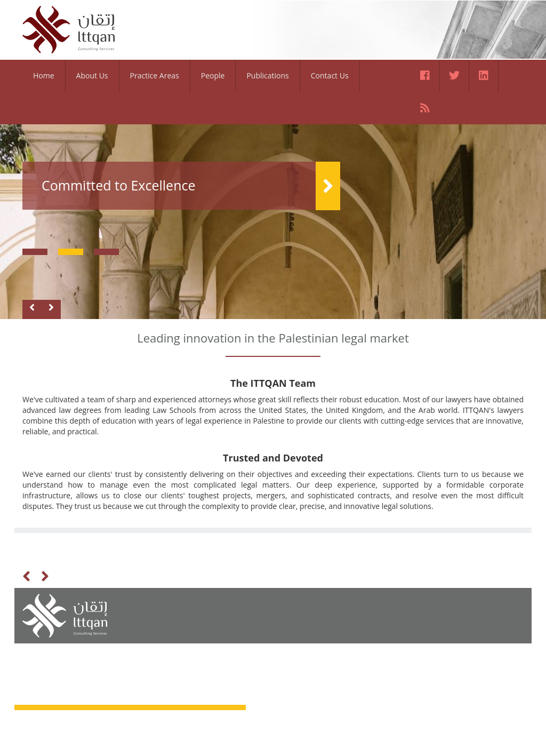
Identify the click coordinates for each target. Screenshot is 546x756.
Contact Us (330, 75)
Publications (267, 75)
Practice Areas (155, 75)
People (213, 75)
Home (44, 75)
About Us (92, 75)
